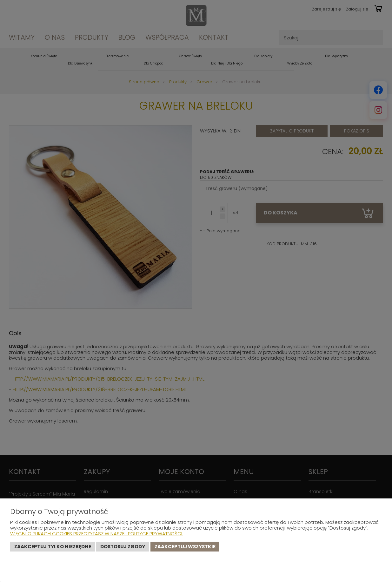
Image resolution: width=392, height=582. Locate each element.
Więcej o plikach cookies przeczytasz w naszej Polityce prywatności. (97, 534)
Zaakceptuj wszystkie (185, 547)
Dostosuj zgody (123, 547)
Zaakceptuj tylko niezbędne (53, 547)
